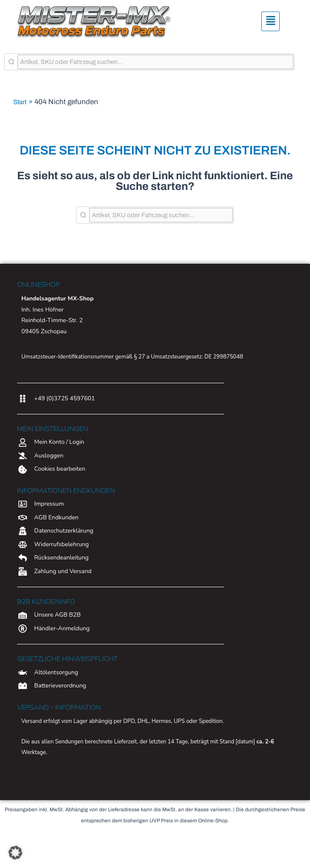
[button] (271, 22)
